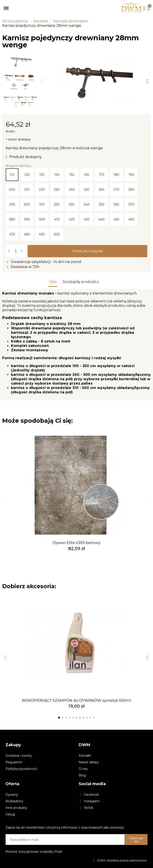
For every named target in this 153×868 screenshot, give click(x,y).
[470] (12, 234)
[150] (72, 175)
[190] (131, 175)
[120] (27, 175)
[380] (12, 219)
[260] (101, 190)
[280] (131, 190)
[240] (72, 190)
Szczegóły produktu (81, 282)
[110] (12, 175)
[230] (57, 190)
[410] (57, 219)
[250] (87, 190)
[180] (116, 175)
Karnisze (41, 21)
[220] (42, 190)
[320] (57, 204)
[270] (116, 190)
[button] (43, 81)
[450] (116, 219)
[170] (101, 175)
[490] (42, 234)
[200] (12, 190)
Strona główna (15, 21)
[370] (131, 204)
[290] (12, 204)
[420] (72, 219)
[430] (87, 219)
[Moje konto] (144, 8)
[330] (72, 204)
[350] (101, 204)
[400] (42, 219)
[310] (42, 204)
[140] (57, 175)
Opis (53, 282)
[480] (27, 234)
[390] (27, 219)
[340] (87, 204)
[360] (116, 204)
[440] (101, 219)
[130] (42, 175)
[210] (27, 190)
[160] (87, 175)
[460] (131, 219)
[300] (27, 204)
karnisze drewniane (71, 21)
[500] (57, 234)
